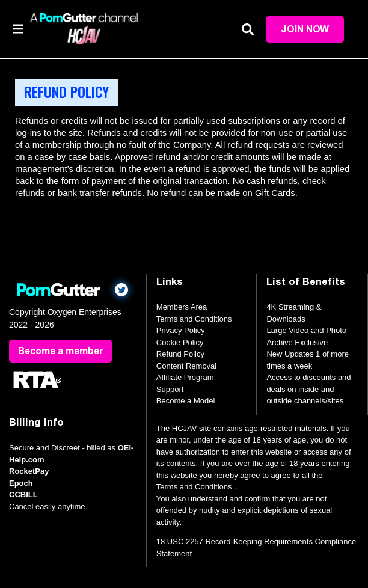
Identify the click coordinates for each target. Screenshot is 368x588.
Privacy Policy (181, 330)
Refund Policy (180, 354)
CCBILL (23, 495)
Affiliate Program (185, 377)
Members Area (182, 307)
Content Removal (186, 366)
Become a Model (186, 401)
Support (170, 389)
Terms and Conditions (194, 319)
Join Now (305, 29)
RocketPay (29, 471)
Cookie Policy (180, 342)
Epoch (21, 483)
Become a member (60, 351)
